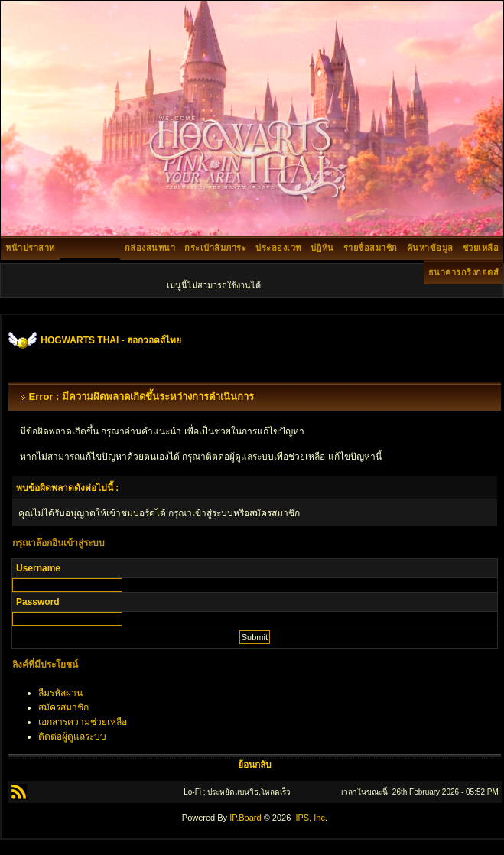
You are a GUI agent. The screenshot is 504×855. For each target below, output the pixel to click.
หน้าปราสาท (30, 248)
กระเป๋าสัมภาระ (215, 248)
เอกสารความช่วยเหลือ (83, 722)
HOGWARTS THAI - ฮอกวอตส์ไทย (111, 340)
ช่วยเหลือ (481, 248)
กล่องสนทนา (150, 248)
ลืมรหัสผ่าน (60, 693)
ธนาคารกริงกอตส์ (464, 272)
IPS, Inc (310, 818)
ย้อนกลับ (255, 765)
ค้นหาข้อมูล (430, 248)
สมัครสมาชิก (63, 707)
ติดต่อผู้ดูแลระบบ (72, 736)
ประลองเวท (278, 248)
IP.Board (245, 818)
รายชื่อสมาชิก (371, 248)
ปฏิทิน (322, 248)
